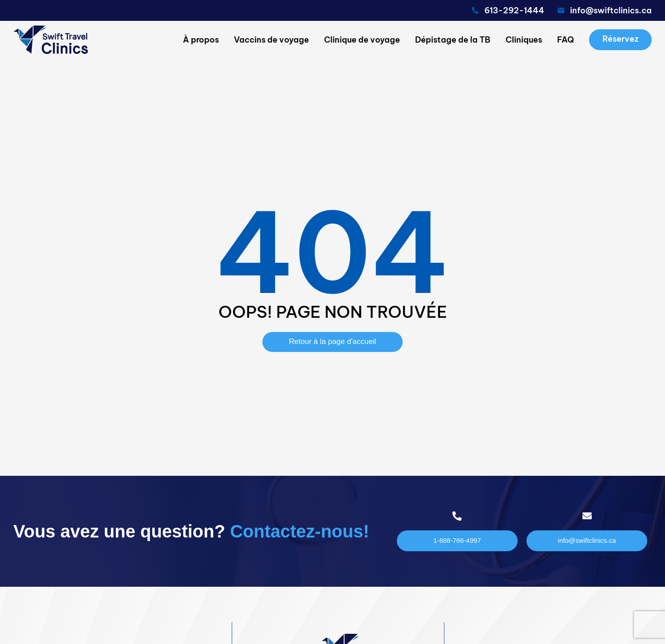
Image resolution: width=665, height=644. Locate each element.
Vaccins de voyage (271, 40)
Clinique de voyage (362, 40)
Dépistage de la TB (453, 40)
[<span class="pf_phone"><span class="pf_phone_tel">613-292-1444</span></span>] (475, 10)
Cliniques (524, 40)
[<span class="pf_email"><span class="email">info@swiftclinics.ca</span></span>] (561, 10)
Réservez (620, 39)
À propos (201, 40)
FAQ (566, 40)
